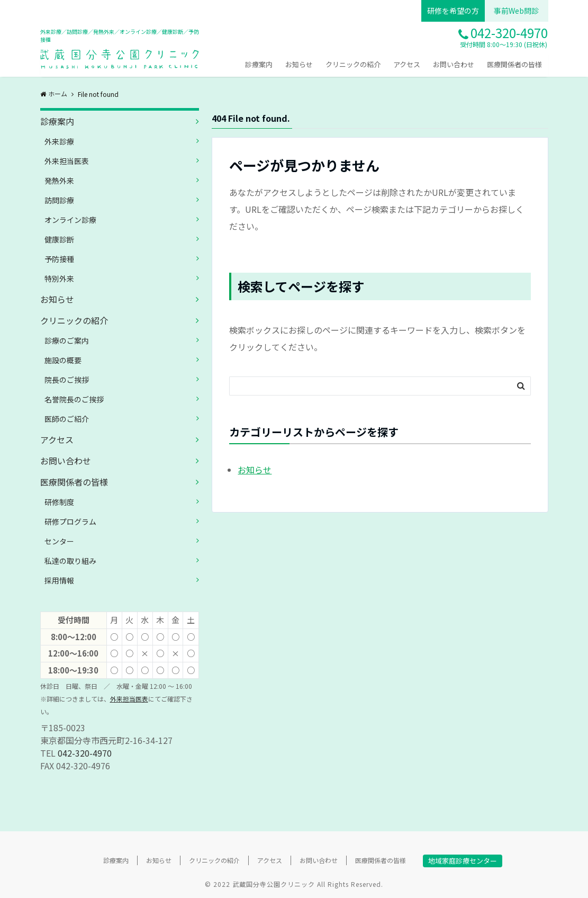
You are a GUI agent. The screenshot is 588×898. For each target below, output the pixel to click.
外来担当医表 (67, 161)
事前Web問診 (516, 11)
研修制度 (59, 502)
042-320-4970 (85, 753)
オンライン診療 (70, 220)
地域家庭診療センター (463, 861)
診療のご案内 (67, 340)
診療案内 (259, 64)
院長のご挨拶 (67, 380)
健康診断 (59, 239)
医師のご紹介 (67, 419)
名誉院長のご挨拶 (74, 399)
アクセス (407, 64)
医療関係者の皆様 (514, 64)
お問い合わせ (454, 64)
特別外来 (59, 279)
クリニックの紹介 (353, 64)
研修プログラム (70, 522)
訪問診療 (59, 200)
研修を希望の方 (453, 11)
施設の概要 (63, 360)
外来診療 (59, 141)
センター (59, 541)
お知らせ (299, 64)
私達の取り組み (70, 561)
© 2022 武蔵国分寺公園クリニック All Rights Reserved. (294, 884)
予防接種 (59, 259)
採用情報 (59, 580)
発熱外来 (59, 181)
